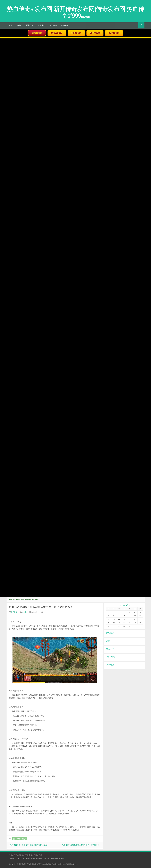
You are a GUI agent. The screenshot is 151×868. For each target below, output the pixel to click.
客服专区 (32, 855)
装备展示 (39, 855)
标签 (19, 25)
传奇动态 (41, 25)
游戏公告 (19, 855)
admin (24, 612)
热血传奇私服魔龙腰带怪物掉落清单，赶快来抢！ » (81, 845)
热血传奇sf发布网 (57, 859)
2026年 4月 (124, 605)
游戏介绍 (12, 855)
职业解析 (65, 25)
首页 (11, 25)
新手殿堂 (30, 25)
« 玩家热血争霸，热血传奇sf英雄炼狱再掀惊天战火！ (29, 845)
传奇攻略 (53, 25)
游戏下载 (25, 855)
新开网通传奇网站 (20, 839)
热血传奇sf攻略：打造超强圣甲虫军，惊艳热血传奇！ (41, 607)
